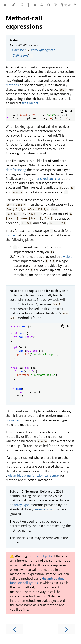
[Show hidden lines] (72, 111)
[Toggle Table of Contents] (5, 5)
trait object (30, 103)
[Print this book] (42, 5)
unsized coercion (49, 179)
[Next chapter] (67, 629)
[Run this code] (66, 111)
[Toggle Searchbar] (22, 5)
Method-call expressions (24, 22)
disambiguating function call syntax (34, 476)
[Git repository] (49, 5)
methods (12, 85)
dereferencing (16, 170)
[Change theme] (14, 5)
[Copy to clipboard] (61, 111)
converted (13, 420)
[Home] (35, 5)
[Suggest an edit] (56, 5)
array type (21, 505)
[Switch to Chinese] (69, 5)
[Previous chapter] (14, 629)
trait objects (43, 556)
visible (10, 235)
